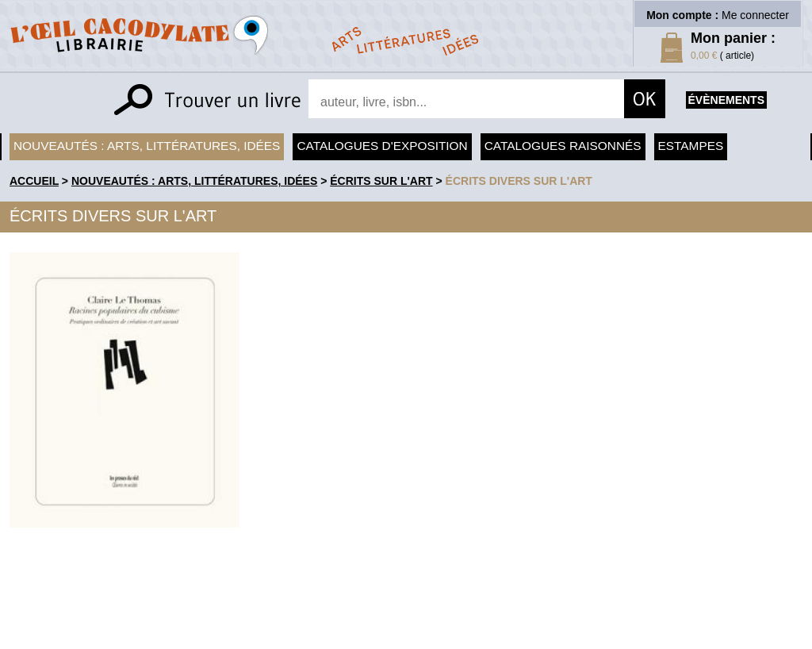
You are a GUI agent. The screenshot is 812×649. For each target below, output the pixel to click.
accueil (34, 181)
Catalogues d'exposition (382, 146)
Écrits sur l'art (381, 181)
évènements (726, 100)
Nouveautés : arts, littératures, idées (147, 146)
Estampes (691, 146)
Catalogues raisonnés (563, 146)
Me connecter (755, 15)
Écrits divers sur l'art (519, 181)
